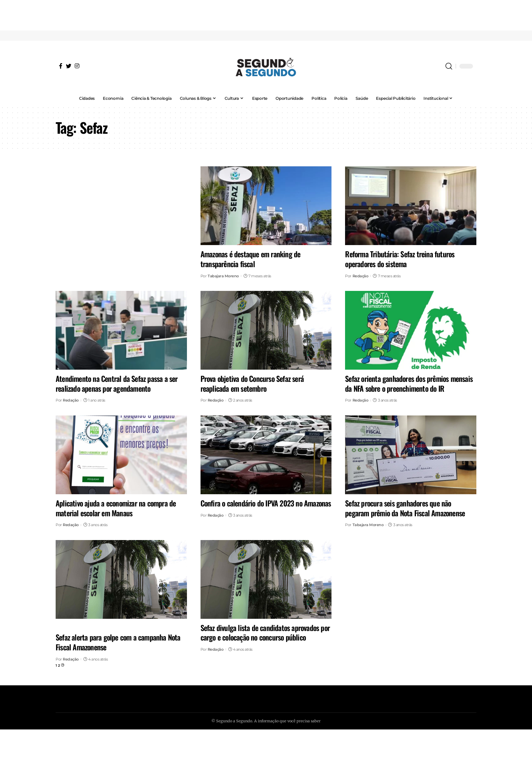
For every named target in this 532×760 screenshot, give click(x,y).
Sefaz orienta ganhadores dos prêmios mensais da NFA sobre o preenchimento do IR (409, 383)
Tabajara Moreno (223, 276)
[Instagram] (77, 66)
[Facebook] (61, 66)
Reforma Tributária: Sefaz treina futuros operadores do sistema (400, 259)
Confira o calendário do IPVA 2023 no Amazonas (266, 503)
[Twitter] (69, 66)
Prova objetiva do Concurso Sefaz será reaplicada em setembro (252, 383)
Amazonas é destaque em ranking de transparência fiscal (251, 259)
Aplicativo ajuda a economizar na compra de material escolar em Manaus (116, 508)
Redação (360, 276)
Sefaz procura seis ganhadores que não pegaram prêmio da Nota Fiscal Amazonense (405, 508)
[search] (449, 66)
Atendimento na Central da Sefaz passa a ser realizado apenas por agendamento (117, 383)
